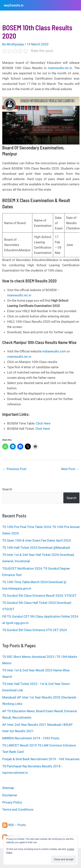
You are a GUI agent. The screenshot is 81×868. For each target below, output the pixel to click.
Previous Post (15, 469)
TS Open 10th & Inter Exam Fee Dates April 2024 (37, 540)
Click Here (43, 423)
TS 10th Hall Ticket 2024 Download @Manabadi (36, 548)
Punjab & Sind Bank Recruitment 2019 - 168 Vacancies (41, 759)
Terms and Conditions (18, 809)
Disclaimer (10, 795)
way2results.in (14, 5)
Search (7, 489)
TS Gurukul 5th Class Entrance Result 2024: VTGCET (39, 596)
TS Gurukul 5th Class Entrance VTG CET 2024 (35, 630)
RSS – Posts (14, 825)
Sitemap (8, 788)
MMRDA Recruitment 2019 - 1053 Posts (31, 738)
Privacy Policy (12, 802)
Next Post (70, 469)
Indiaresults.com (54, 351)
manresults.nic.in (60, 68)
